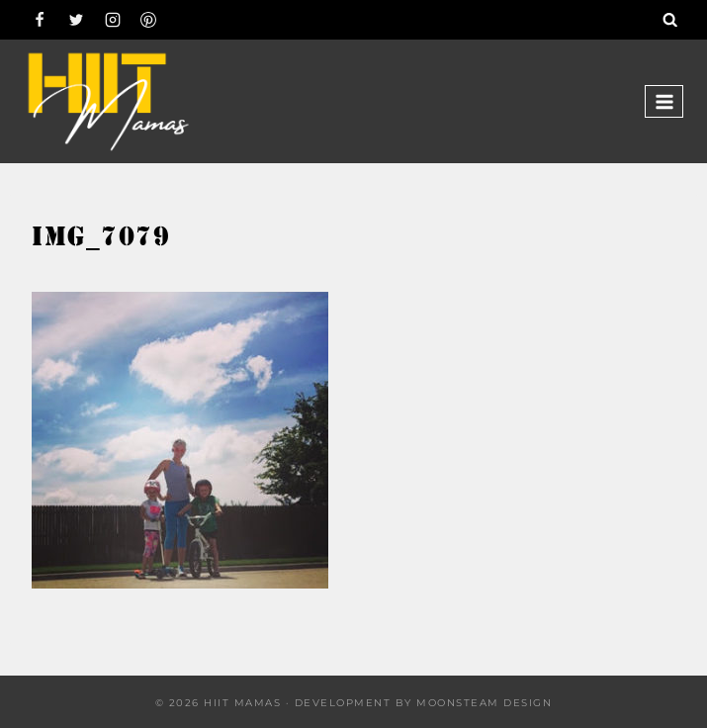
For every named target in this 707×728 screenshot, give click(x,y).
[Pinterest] (148, 20)
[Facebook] (40, 20)
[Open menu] (664, 101)
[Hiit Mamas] (108, 101)
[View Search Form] (670, 20)
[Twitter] (76, 20)
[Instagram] (113, 20)
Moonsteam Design (484, 703)
